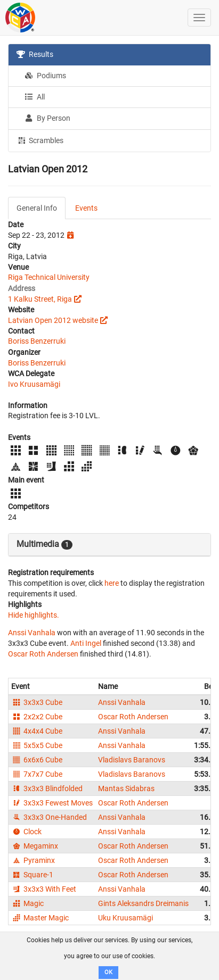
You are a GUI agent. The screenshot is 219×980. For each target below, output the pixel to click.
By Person (47, 118)
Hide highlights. (34, 615)
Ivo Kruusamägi (34, 384)
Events (86, 208)
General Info (37, 208)
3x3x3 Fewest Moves (52, 803)
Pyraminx (33, 860)
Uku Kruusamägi (125, 918)
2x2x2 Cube (37, 717)
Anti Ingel (86, 643)
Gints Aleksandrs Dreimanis (143, 903)
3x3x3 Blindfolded (47, 788)
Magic (27, 903)
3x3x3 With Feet (44, 889)
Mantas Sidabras (126, 788)
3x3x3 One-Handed (49, 817)
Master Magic (40, 918)
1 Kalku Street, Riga (40, 299)
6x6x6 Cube (37, 760)
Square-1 (32, 875)
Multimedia (44, 544)
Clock (26, 832)
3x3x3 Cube (37, 702)
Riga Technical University (49, 277)
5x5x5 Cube (37, 745)
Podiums (45, 76)
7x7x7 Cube (37, 774)
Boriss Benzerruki (37, 341)
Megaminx (35, 846)
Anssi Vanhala (32, 633)
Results (35, 54)
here (112, 583)
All (35, 97)
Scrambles (40, 140)
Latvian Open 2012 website (53, 320)
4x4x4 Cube (37, 731)
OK (108, 972)
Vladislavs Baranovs (132, 760)
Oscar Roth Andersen (43, 654)
